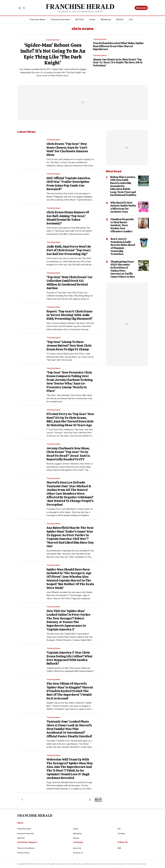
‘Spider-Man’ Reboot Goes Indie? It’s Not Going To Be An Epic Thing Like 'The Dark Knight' (53, 54)
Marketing (106, 19)
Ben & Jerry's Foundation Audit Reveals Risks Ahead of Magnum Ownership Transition (123, 246)
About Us (77, 848)
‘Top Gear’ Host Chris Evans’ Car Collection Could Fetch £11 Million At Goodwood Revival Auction (70, 283)
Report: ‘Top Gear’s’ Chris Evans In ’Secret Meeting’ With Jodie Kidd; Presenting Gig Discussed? (69, 315)
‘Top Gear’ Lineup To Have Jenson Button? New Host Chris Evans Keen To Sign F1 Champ (69, 346)
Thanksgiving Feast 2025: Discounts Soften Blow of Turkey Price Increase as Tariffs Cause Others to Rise (123, 269)
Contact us (78, 853)
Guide (92, 19)
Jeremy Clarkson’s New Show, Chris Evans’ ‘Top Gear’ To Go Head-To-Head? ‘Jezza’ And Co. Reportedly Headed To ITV (68, 454)
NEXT (98, 800)
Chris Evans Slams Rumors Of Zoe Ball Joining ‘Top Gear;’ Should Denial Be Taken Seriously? (68, 218)
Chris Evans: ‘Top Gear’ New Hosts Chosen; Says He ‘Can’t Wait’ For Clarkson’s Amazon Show (67, 149)
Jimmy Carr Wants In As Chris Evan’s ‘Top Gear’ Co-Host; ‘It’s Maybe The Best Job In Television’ (118, 62)
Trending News (53, 40)
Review (120, 19)
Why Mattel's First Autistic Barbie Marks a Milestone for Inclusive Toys (123, 207)
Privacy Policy (23, 853)
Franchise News (38, 19)
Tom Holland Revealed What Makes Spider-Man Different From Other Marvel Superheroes (119, 46)
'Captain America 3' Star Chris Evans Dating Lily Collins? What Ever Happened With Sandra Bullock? (69, 658)
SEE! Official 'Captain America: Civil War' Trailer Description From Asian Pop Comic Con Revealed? (69, 184)
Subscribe (141, 8)
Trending (121, 833)
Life (131, 19)
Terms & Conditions (26, 848)
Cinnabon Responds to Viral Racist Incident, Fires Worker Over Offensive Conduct (122, 225)
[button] (20, 8)
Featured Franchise (60, 19)
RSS (119, 848)
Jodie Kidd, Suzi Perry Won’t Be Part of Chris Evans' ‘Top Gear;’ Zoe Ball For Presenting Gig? (69, 250)
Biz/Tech (80, 19)
